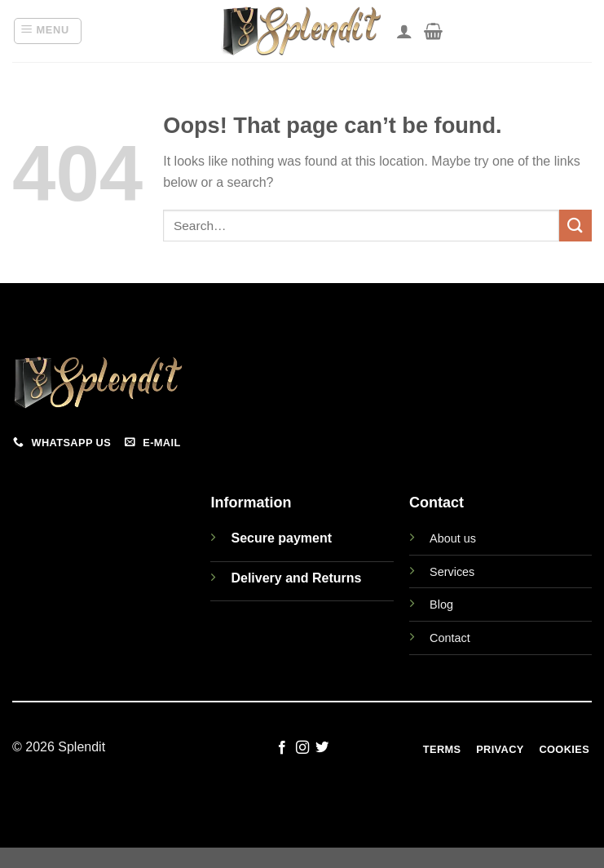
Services (452, 572)
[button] (48, 31)
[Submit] (575, 226)
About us (453, 538)
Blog (441, 604)
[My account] (404, 31)
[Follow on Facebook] (282, 748)
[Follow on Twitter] (322, 748)
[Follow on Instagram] (302, 748)
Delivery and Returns (296, 578)
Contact (450, 638)
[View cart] (433, 31)
